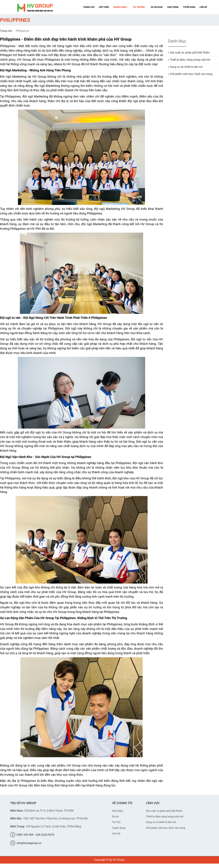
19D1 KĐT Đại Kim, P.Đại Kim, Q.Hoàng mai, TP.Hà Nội (49, 818)
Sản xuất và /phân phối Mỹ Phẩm (190, 53)
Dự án (115, 817)
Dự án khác (157, 7)
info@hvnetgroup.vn (26, 843)
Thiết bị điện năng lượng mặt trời (165, 817)
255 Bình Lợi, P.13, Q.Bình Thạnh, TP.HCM (42, 811)
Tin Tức (116, 822)
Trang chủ (6, 31)
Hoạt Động (173, 7)
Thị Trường (140, 7)
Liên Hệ (203, 7)
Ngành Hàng (121, 7)
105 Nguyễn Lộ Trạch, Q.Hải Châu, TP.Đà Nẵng (46, 826)
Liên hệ (116, 834)
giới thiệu (104, 7)
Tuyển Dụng (189, 7)
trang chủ (89, 7)
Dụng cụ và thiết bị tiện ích (161, 822)
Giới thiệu (117, 811)
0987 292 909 (22, 835)
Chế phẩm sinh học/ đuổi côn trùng (191, 74)
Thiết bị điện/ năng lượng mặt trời (190, 60)
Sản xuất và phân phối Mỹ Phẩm (164, 811)
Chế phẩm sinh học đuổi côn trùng (166, 828)
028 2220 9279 (45, 835)
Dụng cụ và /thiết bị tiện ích (186, 67)
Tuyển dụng (119, 828)
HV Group (118, 860)
